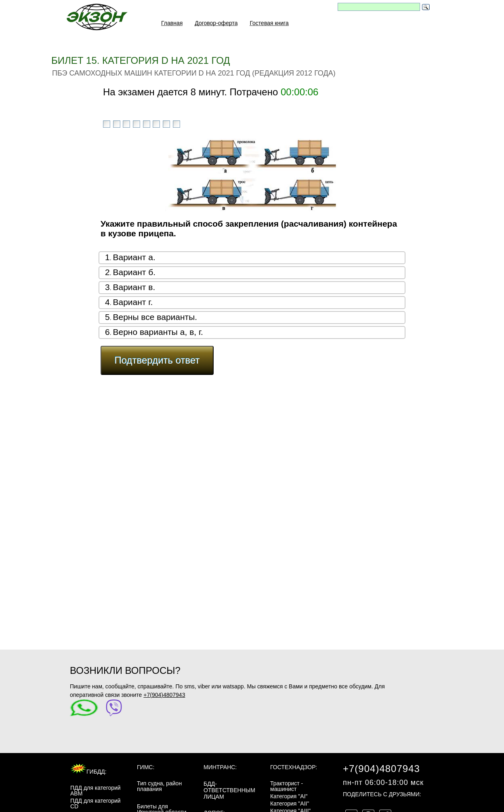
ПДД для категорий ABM (96, 791)
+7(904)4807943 (164, 695)
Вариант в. (134, 287)
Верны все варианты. (155, 317)
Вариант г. (133, 302)
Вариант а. (134, 257)
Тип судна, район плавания (159, 786)
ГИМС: (146, 767)
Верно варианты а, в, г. (158, 332)
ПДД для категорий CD (96, 804)
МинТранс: (220, 767)
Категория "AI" (289, 796)
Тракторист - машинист (287, 786)
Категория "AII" (290, 804)
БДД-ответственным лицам (229, 790)
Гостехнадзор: (294, 767)
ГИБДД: (88, 772)
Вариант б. (134, 272)
